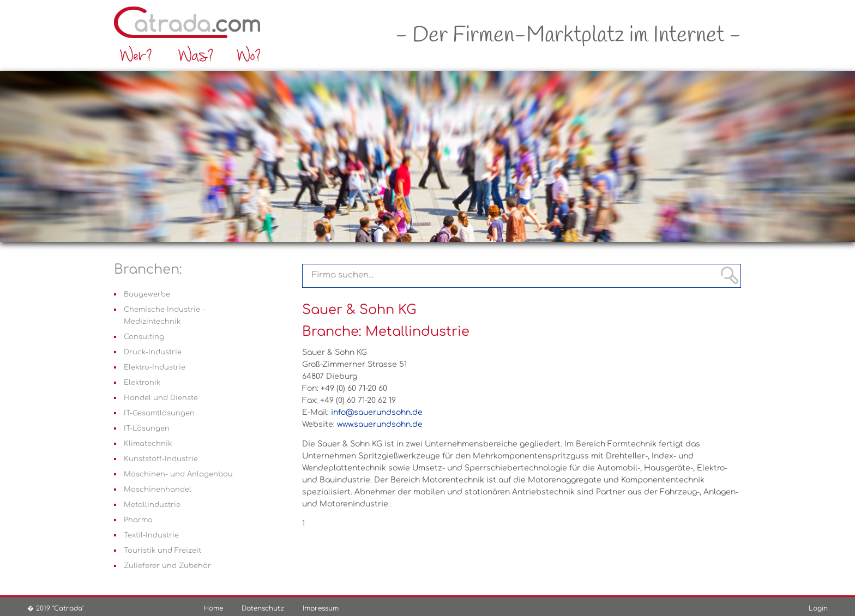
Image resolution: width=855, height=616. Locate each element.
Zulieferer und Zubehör (167, 566)
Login (818, 608)
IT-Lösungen (147, 428)
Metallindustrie (152, 505)
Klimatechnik (148, 444)
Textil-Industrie (151, 535)
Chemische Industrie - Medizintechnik (164, 316)
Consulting (144, 337)
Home (213, 608)
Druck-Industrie (153, 352)
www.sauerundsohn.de (380, 424)
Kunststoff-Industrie (161, 459)
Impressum (321, 608)
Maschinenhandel (158, 490)
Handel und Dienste (161, 398)
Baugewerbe (147, 294)
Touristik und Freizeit (162, 551)
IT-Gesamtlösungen (159, 413)
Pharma (138, 520)
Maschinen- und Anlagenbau (178, 474)
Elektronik (142, 383)
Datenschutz (263, 608)
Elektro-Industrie (155, 367)
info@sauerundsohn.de (377, 412)
